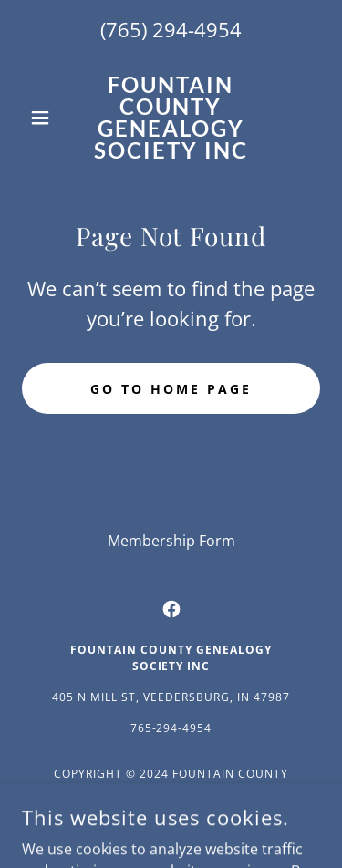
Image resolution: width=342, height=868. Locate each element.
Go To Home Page (171, 389)
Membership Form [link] (171, 541)
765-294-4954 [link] (171, 728)
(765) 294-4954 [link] (171, 29)
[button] (44, 118)
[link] (171, 118)
